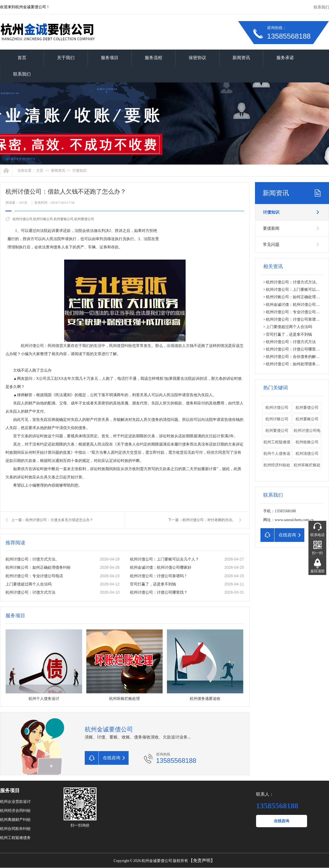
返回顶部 (317, 571)
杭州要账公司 (64, 219)
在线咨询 (282, 821)
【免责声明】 (202, 860)
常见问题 (271, 245)
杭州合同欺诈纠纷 (15, 829)
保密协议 (197, 58)
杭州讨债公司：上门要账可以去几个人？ (164, 559)
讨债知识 (80, 170)
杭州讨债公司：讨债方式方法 (30, 592)
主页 (40, 170)
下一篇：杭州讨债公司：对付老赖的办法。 (202, 520)
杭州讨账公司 (43, 219)
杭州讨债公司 (22, 219)
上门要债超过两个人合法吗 (29, 584)
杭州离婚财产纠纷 (15, 820)
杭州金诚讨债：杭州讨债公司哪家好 (161, 567)
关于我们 (66, 58)
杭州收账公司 (307, 442)
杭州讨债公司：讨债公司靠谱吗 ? (158, 576)
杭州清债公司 (307, 454)
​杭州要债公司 (84, 219)
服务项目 (110, 58)
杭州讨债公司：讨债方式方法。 (32, 559)
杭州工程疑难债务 (15, 838)
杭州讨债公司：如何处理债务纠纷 (295, 364)
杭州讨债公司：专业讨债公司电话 (34, 576)
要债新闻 (271, 228)
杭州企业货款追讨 (15, 802)
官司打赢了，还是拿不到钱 (153, 584)
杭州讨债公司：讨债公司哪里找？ (159, 592)
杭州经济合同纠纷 (15, 811)
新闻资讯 (241, 58)
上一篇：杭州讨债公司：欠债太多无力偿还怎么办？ (52, 520)
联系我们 (321, 7)
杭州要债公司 (307, 408)
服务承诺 (285, 58)
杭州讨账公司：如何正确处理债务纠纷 (38, 567)
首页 (22, 58)
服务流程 (154, 58)
